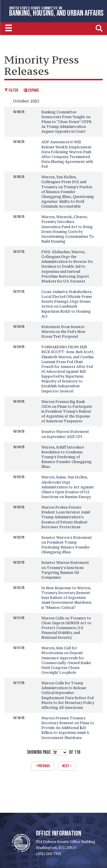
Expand (31, 90)
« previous (43, 766)
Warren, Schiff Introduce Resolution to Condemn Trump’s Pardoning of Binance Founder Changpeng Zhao (66, 457)
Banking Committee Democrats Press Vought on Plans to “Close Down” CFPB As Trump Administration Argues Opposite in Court (66, 122)
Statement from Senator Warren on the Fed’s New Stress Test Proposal (63, 332)
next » (67, 766)
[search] (99, 28)
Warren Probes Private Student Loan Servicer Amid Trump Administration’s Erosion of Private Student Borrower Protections (66, 517)
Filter (11, 90)
